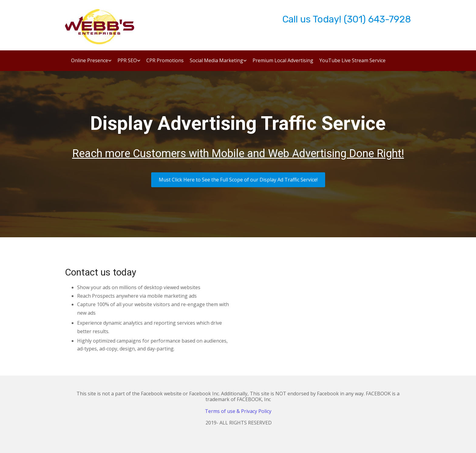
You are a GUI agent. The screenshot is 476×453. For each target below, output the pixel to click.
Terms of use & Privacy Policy (238, 411)
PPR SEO (127, 61)
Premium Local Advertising (283, 61)
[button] (238, 180)
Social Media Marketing (216, 61)
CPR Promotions (165, 61)
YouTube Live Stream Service (352, 61)
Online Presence (90, 61)
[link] (88, 63)
